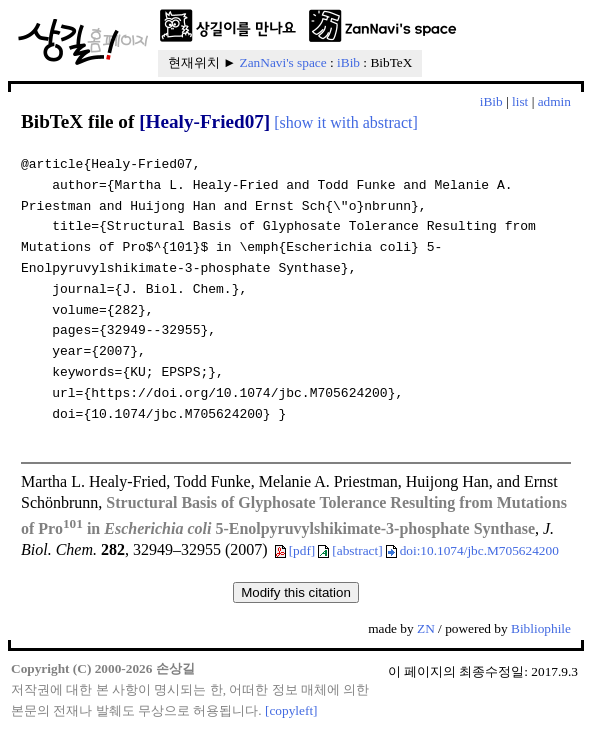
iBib (348, 62)
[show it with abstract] (346, 122)
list (520, 101)
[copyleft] (291, 710)
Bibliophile (541, 628)
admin (554, 101)
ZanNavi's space (283, 62)
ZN (426, 628)
